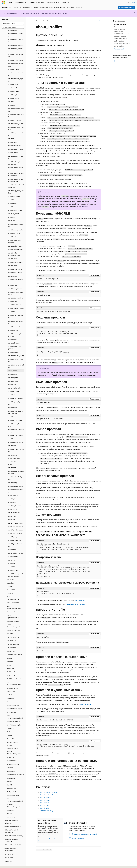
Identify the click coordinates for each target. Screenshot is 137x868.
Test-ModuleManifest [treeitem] (13, 790)
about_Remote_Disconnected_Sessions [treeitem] (16, 407)
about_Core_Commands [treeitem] (16, 83)
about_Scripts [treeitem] (12, 463)
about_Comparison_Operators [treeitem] (16, 75)
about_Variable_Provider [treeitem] (16, 548)
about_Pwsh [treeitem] (12, 379)
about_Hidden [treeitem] (12, 195)
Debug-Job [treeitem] (10, 588)
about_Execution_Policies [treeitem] (16, 119)
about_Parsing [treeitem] (13, 334)
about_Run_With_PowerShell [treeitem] (16, 445)
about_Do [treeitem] (11, 97)
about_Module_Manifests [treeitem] (16, 257)
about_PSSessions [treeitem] (14, 307)
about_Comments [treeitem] (14, 64)
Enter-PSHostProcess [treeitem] (13, 625)
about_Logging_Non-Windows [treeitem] (15, 236)
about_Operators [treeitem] (13, 280)
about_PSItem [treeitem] (13, 296)
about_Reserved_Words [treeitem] (15, 437)
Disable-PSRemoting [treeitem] (13, 597)
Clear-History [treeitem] (11, 578)
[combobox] (13, 23)
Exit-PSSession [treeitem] (11, 636)
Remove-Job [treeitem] (11, 752)
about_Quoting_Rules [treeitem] (15, 383)
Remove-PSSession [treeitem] (13, 759)
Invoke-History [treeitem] (11, 693)
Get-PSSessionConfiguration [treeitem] (14, 678)
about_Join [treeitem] (12, 215)
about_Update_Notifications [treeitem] (16, 540)
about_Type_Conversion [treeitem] (16, 525)
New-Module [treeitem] (11, 697)
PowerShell (46, 21)
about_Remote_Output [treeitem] (15, 415)
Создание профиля (120, 36)
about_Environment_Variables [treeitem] (16, 110)
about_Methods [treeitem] (13, 254)
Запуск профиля (119, 46)
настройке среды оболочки (75, 604)
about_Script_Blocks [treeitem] (14, 453)
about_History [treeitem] (12, 198)
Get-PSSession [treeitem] (11, 670)
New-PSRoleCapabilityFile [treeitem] (15, 704)
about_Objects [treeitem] (13, 271)
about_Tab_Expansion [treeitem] (15, 501)
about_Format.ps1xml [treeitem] (15, 140)
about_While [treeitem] (12, 562)
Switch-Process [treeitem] (11, 783)
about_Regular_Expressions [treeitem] (16, 398)
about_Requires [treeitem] (13, 434)
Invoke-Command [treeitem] (12, 690)
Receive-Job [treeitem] (11, 734)
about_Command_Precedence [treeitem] (16, 50)
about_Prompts (80, 600)
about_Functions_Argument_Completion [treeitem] (16, 169)
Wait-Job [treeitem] (9, 809)
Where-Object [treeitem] (11, 812)
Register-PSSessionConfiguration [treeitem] (14, 748)
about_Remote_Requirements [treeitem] (16, 420)
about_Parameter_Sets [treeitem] (15, 322)
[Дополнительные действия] (99, 21)
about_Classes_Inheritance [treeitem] (16, 35)
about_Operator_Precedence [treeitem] (16, 276)
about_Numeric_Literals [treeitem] (15, 264)
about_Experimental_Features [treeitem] (16, 123)
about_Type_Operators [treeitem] (15, 528)
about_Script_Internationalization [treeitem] (16, 458)
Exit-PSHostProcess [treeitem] (13, 632)
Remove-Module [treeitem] (12, 756)
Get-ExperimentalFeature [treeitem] (14, 649)
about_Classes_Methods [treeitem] (16, 40)
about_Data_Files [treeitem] (14, 86)
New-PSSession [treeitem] (12, 707)
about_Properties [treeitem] (13, 373)
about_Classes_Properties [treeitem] (16, 45)
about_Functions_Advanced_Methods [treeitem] (16, 158)
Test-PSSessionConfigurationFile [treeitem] (15, 795)
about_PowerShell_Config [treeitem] (16, 351)
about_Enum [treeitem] (12, 100)
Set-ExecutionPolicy (46, 811)
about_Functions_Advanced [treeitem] (16, 152)
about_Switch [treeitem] (12, 497)
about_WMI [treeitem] (12, 555)
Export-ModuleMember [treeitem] (14, 639)
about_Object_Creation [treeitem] (15, 267)
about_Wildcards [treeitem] (13, 565)
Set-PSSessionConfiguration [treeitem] (15, 769)
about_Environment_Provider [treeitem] (16, 105)
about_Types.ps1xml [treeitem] (14, 532)
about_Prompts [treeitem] (13, 369)
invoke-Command (85, 705)
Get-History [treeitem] (10, 656)
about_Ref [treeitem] (11, 390)
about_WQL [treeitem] (12, 558)
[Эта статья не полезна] (117, 61)
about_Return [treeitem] (12, 441)
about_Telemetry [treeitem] (13, 504)
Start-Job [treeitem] (10, 776)
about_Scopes (44, 806)
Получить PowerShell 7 (126, 8)
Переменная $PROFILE (121, 34)
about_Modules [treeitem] (13, 260)
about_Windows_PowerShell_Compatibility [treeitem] (16, 570)
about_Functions (45, 798)
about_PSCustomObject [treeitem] (15, 293)
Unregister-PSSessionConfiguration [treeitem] (14, 801)
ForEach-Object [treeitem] (11, 642)
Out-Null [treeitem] (9, 730)
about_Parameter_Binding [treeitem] (16, 317)
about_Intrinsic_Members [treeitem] (16, 205)
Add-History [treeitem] (10, 574)
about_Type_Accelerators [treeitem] (16, 521)
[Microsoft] (4, 3)
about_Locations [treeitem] (13, 232)
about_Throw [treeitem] (12, 511)
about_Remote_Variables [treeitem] (16, 430)
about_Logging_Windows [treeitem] (16, 241)
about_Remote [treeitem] (13, 402)
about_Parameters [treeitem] (14, 325)
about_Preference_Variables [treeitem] (16, 361)
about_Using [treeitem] (12, 544)
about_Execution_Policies (48, 795)
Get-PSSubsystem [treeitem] (12, 683)
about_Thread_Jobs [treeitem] (14, 508)
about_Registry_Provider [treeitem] (16, 393)
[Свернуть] (23, 19)
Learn (38, 21)
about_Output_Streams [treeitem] (15, 284)
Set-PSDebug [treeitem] (11, 766)
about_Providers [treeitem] (13, 376)
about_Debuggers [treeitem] (14, 93)
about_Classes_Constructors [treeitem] (16, 30)
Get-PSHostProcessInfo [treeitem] (14, 667)
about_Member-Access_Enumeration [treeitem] (15, 249)
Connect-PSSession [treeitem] (13, 585)
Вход (133, 2)
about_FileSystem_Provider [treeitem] (16, 129)
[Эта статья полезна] (114, 61)
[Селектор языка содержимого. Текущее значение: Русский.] (7, 865)
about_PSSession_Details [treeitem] (16, 303)
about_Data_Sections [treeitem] (15, 90)
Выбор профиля (119, 41)
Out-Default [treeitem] (10, 723)
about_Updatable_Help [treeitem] (15, 535)
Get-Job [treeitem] (9, 660)
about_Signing (44, 808)
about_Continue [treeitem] (13, 79)
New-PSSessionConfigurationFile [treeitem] (15, 712)
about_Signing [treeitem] (13, 477)
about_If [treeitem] (11, 202)
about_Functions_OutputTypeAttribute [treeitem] (16, 181)
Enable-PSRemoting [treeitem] (13, 616)
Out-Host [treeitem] (9, 727)
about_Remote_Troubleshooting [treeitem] (16, 426)
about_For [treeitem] (11, 134)
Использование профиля (122, 44)
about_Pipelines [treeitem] (13, 347)
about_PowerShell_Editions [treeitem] (16, 355)
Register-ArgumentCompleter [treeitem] (13, 742)
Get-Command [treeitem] (11, 646)
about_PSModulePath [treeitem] (15, 300)
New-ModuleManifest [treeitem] (13, 700)
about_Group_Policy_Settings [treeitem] (16, 187)
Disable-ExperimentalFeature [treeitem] (13, 593)
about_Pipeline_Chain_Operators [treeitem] (16, 343)
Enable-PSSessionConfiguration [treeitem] (14, 621)
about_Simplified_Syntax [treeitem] (16, 481)
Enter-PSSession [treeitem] (12, 629)
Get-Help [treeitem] (9, 653)
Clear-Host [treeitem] (10, 581)
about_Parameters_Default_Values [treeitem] (16, 330)
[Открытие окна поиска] (129, 3)
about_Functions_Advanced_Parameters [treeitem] (16, 164)
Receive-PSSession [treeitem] (13, 737)
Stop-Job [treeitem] (9, 780)
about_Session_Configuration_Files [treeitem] (16, 467)
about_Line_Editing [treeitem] (14, 228)
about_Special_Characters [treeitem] (16, 486)
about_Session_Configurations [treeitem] (16, 473)
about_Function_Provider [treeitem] (16, 144)
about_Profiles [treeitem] (13, 366)
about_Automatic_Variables (49, 792)
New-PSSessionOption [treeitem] (14, 716)
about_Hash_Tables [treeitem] (14, 191)
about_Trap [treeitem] (12, 514)
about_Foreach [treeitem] (13, 137)
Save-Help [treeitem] (10, 762)
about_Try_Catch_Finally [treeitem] (16, 518)
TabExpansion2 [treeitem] (11, 787)
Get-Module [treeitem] (10, 663)
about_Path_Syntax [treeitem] (14, 338)
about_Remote (45, 803)
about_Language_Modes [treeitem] (16, 225)
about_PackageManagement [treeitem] (16, 311)
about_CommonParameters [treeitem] (16, 69)
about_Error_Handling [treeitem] (15, 115)
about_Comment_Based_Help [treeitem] (16, 60)
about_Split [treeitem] (12, 494)
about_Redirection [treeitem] (14, 386)
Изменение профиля (121, 39)
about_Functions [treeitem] (13, 147)
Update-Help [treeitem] (11, 805)
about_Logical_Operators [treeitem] (16, 244)
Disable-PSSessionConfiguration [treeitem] (14, 602)
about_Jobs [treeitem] (12, 212)
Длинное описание (120, 27)
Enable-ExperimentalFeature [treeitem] (13, 611)
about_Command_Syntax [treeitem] (16, 55)
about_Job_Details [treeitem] (14, 209)
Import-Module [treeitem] (11, 686)
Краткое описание (120, 24)
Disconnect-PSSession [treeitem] (14, 607)
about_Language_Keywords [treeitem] (16, 220)
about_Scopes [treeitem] (13, 450)
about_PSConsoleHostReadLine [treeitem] (16, 288)
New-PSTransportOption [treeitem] (14, 720)
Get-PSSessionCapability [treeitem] (14, 674)
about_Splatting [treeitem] (13, 490)
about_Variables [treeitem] (13, 551)
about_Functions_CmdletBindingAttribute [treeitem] (16, 175)
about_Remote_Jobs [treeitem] (14, 412)
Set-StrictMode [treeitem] (11, 773)
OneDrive (85, 207)
